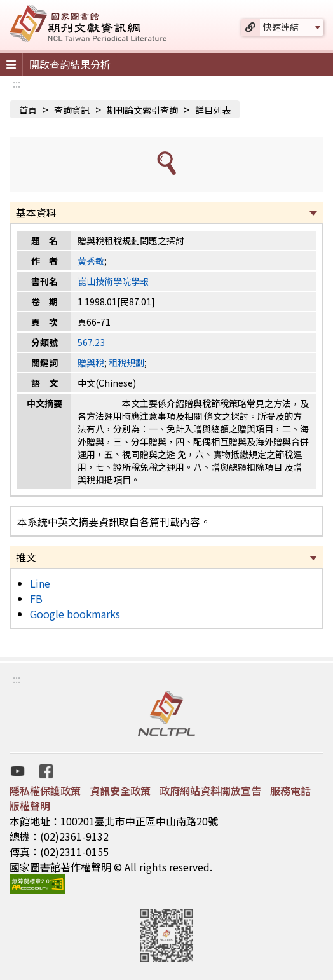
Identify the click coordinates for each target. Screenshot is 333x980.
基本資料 (36, 212)
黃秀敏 (91, 261)
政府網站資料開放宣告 (210, 790)
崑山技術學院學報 (113, 281)
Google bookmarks (75, 614)
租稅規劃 (126, 362)
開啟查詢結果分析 (70, 64)
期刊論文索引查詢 (142, 110)
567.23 (91, 342)
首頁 (28, 110)
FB (36, 598)
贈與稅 (91, 362)
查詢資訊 (72, 110)
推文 (26, 557)
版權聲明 (30, 806)
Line (40, 583)
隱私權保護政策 (45, 790)
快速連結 (281, 27)
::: (17, 83)
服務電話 (290, 790)
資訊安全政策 (120, 790)
